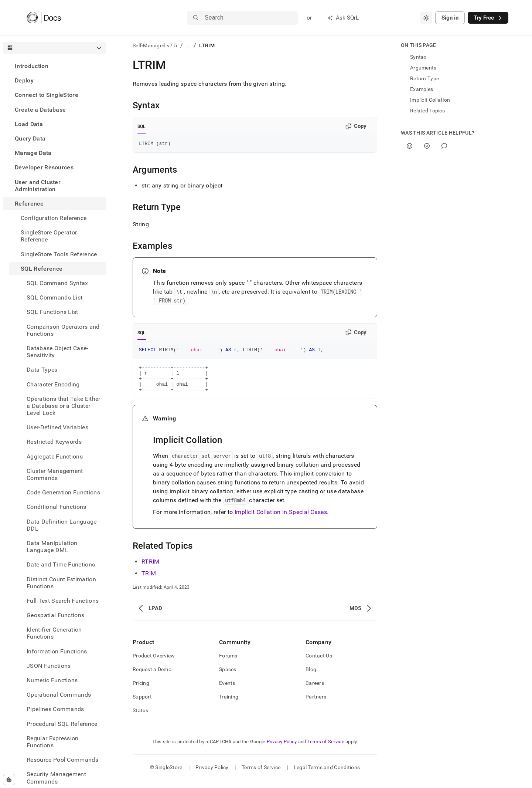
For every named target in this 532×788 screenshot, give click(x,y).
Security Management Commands (56, 778)
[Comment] (444, 146)
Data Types (42, 370)
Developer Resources (44, 167)
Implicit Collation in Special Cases (281, 520)
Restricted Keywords (54, 442)
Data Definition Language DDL (62, 525)
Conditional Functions (57, 507)
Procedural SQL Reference (62, 724)
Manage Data (33, 153)
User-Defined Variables (57, 427)
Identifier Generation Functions (54, 633)
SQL (142, 126)
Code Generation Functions (63, 492)
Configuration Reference (54, 218)
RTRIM (151, 569)
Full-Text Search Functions (63, 601)
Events (227, 691)
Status (141, 718)
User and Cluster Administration (38, 186)
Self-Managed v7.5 (155, 45)
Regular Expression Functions (53, 742)
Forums (228, 663)
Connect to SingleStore (47, 95)
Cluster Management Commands (55, 474)
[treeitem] (54, 66)
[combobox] (426, 18)
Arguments (423, 68)
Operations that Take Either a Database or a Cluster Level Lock (64, 406)
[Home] (44, 18)
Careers (315, 691)
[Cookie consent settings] (9, 779)
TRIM (149, 581)
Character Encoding (53, 384)
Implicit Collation (430, 100)
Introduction (32, 66)
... (188, 45)
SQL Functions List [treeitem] (52, 312)
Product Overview (154, 663)
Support (142, 704)
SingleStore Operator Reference (49, 236)
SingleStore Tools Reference (59, 254)
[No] (427, 146)
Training (229, 704)
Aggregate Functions (55, 456)
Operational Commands (59, 695)
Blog (311, 677)
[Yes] (410, 146)
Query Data (30, 138)
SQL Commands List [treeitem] (54, 297)
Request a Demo (152, 677)
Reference (29, 204)
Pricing (141, 691)
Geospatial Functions (55, 615)
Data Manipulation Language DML (52, 547)
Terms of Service (326, 749)
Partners (316, 704)
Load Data (29, 124)
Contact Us (319, 663)
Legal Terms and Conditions (327, 775)
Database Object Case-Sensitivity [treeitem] (57, 352)
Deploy (24, 80)
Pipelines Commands (55, 709)
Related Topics (427, 111)
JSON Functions (49, 666)
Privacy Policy (282, 749)
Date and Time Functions (61, 564)
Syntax (418, 57)
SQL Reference (42, 269)
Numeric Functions (52, 680)
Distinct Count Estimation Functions (61, 583)
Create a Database (40, 110)
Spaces (228, 677)
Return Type (424, 78)
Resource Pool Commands (62, 760)
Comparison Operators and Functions (63, 330)
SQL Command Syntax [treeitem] (57, 283)
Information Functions (57, 651)
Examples (422, 89)
